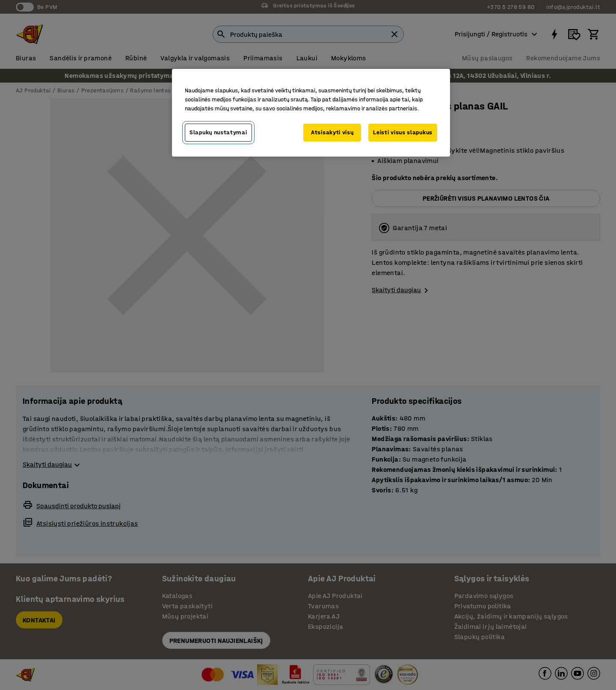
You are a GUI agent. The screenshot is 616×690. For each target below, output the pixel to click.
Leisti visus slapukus (403, 132)
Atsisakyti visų (332, 132)
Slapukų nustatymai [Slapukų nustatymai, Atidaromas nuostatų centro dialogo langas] (218, 132)
